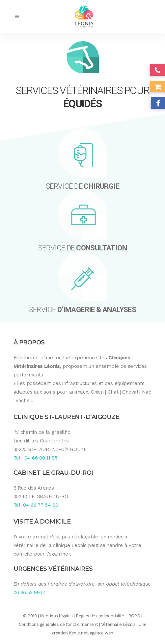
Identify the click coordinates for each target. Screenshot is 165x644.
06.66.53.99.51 (30, 593)
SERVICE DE (82, 186)
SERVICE (83, 310)
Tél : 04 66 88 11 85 (36, 458)
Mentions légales (56, 616)
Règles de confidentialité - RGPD (108, 616)
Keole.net (78, 633)
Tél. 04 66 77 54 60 (36, 505)
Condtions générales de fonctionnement (58, 624)
